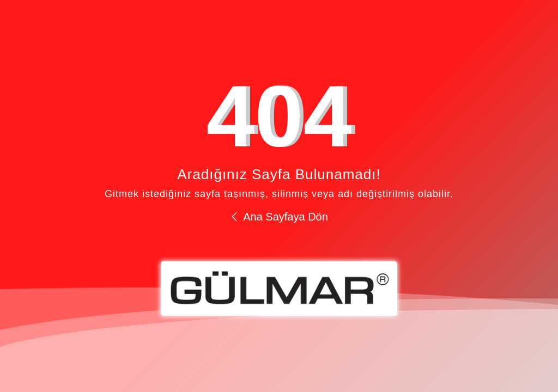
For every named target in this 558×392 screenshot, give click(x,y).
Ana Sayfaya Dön (279, 217)
